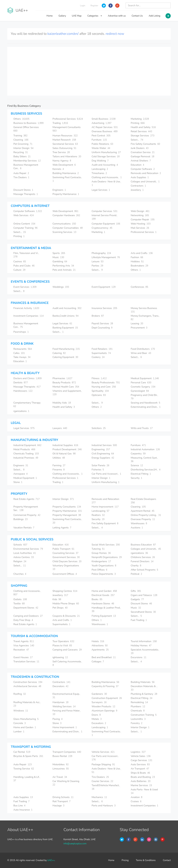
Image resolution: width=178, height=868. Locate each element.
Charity (136, 566)
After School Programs (144, 570)
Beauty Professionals (106, 383)
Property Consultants (67, 507)
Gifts (136, 591)
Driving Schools (63, 797)
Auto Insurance (23, 810)
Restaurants (23, 349)
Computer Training (25, 228)
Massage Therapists (26, 194)
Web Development (64, 165)
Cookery (98, 357)
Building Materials (143, 682)
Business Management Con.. (26, 325)
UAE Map (77, 16)
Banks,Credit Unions (65, 316)
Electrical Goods (103, 595)
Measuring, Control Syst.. (145, 460)
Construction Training (144, 715)
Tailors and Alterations (67, 156)
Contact (167, 860)
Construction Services (28, 682)
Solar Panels (100, 465)
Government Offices (65, 574)
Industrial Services (104, 445)
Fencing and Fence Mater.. (67, 712)
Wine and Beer (141, 353)
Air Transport (140, 769)
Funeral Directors (142, 561)
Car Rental (22, 752)
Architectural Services (27, 686)
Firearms (59, 470)
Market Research (64, 140)
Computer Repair (143, 220)
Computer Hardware (66, 215)
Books (97, 599)
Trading (60, 123)
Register (94, 6)
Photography (101, 253)
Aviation (137, 797)
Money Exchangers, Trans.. (145, 318)
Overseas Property (143, 519)
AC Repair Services (105, 127)
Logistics (138, 752)
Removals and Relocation (146, 173)
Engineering (101, 449)
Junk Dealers (140, 148)
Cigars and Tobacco (144, 595)
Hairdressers (23, 391)
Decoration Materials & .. (144, 688)
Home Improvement (105, 507)
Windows (21, 711)
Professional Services (68, 119)
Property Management (67, 515)
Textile (19, 604)
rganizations (21, 411)
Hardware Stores (103, 604)
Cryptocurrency (102, 228)
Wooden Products (103, 706)
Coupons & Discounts (66, 616)
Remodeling (139, 702)
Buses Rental (62, 756)
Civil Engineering (103, 454)
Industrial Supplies (65, 445)
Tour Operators (63, 641)
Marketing (140, 119)
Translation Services (26, 662)
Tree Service (61, 152)
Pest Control (101, 136)
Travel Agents (24, 641)
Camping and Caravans (67, 650)
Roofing (20, 694)
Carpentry (138, 454)
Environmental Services (28, 549)
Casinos (20, 261)
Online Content (24, 224)
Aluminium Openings (104, 711)
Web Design (140, 211)
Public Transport (63, 549)
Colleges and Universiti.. (145, 182)
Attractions (100, 646)
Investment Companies (29, 316)
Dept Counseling (102, 328)
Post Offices (99, 570)
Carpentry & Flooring (105, 686)
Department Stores (26, 608)
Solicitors (99, 428)
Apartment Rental (143, 511)
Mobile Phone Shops (66, 604)
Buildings (21, 519)
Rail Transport (61, 801)
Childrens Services (143, 557)
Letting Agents (62, 528)
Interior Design (23, 148)
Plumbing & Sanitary (144, 694)
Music (58, 257)
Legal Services (101, 190)
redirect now (115, 34)
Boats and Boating (143, 777)
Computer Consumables (68, 228)
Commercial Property (27, 515)
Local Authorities (25, 553)
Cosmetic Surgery (143, 387)
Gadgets (137, 599)
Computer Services (105, 211)
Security (136, 478)
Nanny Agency (62, 161)
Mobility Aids (62, 403)
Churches (20, 574)
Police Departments (104, 574)
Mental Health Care (66, 387)
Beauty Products (64, 383)
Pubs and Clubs (24, 266)
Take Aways (22, 357)
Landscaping (100, 169)
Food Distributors (143, 349)
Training (20, 136)
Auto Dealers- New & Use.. (107, 183)
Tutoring (98, 549)
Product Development (67, 449)
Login (83, 6)
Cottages (98, 662)
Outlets (20, 599)
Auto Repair (21, 173)
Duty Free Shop (23, 620)
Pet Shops (60, 608)
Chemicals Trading (26, 454)
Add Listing (154, 16)
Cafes (19, 353)
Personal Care (141, 383)
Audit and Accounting (105, 165)
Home (50, 16)
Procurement (139, 328)
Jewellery (137, 190)
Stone (18, 482)
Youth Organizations (104, 566)
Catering (59, 353)
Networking (140, 215)
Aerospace (20, 474)
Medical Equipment (145, 378)
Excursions (139, 657)
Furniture (99, 140)
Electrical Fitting (141, 474)
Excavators (99, 723)
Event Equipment (104, 287)
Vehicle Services (103, 752)
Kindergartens (101, 561)
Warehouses (139, 523)
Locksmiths (138, 719)
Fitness (99, 378)
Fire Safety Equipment (105, 523)
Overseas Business (105, 131)
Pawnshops (21, 332)
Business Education (143, 545)
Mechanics (99, 797)
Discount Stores (23, 190)
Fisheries (98, 470)
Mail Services (140, 228)
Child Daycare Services (67, 561)
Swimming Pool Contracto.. (107, 733)
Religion (20, 561)
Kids (57, 599)
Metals (97, 719)
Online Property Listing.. (146, 515)
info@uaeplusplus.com (75, 844)
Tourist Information (144, 641)
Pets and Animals (64, 270)
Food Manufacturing (66, 349)
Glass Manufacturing (26, 719)
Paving (58, 719)
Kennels (58, 169)
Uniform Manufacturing (106, 152)
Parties (97, 266)
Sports (59, 253)
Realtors (98, 515)
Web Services (24, 215)
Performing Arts (63, 266)
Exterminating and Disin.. (146, 407)
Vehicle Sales (141, 756)
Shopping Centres (65, 591)
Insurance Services (104, 308)
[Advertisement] (89, 71)
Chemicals (138, 711)
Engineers (59, 190)
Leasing (137, 323)
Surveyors (99, 702)
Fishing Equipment (104, 616)
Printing (138, 123)
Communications (64, 224)
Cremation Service (143, 152)
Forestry (137, 723)
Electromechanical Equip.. (67, 696)
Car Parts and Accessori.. (106, 474)
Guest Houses (23, 657)
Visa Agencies (24, 646)
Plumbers (138, 706)
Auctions (137, 528)
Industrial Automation (145, 449)
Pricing (125, 860)
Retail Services (141, 131)
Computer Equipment (106, 224)
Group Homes (101, 553)
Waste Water (101, 148)
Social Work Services (106, 545)
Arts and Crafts (142, 253)
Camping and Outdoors (28, 616)
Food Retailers (102, 349)
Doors (96, 715)
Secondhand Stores (143, 612)
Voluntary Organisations (66, 567)
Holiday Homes (141, 646)
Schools (20, 545)
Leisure (98, 261)
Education (137, 165)
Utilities (59, 458)
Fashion (137, 257)
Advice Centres (24, 557)
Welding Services (64, 706)
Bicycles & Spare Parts (28, 756)
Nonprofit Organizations (107, 557)
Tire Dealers (21, 177)
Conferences (139, 287)
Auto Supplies (140, 177)
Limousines (61, 769)
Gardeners (99, 694)
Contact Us (137, 16)
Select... (137, 140)
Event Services (25, 287)
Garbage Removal (142, 156)
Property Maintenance (66, 194)
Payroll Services (102, 323)
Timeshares (99, 173)
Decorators (60, 686)
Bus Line (19, 806)
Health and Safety (143, 127)
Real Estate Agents (27, 499)
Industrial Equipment (27, 445)
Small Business (104, 119)
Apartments (100, 650)
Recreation (21, 650)
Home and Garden (104, 591)
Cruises (136, 801)
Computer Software (143, 169)
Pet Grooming (23, 144)
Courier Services (102, 781)
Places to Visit (62, 646)
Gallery (62, 16)
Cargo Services (141, 760)
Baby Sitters (22, 156)
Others (21, 119)
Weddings (61, 287)
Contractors (138, 186)
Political (136, 574)
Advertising (102, 123)
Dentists (21, 383)
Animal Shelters (141, 161)
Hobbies (137, 261)
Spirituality (100, 391)
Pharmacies (62, 378)
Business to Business (29, 123)
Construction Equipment (107, 698)
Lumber (19, 732)
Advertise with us (117, 16)
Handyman (60, 702)
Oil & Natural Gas (64, 454)
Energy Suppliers (103, 458)
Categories (95, 16)
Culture (19, 270)
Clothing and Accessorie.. (107, 177)
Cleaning (21, 140)
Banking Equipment (65, 328)
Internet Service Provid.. (105, 217)
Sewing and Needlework (145, 403)
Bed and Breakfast (104, 657)
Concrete (20, 723)
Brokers (98, 316)
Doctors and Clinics (27, 378)
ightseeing (60, 657)
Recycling (21, 152)
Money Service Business (144, 310)
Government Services (66, 557)
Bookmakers (139, 266)
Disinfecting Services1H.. (146, 470)
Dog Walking (100, 161)
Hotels (98, 641)
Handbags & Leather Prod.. (107, 609)
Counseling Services (65, 553)
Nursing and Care (104, 387)
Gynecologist (140, 391)
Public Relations (102, 144)
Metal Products (24, 449)
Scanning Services (64, 232)
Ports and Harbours (104, 806)
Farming (59, 465)
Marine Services (141, 785)
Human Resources (65, 136)
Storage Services (143, 136)
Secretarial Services (65, 144)
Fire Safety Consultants (145, 144)
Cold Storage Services (106, 156)
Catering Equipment (65, 357)
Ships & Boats (140, 773)
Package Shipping (103, 764)
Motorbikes (61, 764)
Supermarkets (101, 353)
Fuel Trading (139, 620)
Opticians (99, 395)
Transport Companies (67, 752)
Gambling (60, 261)
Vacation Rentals (24, 528)
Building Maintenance (66, 173)
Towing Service (24, 769)
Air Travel (60, 777)
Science (137, 465)
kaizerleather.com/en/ (63, 34)
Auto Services (140, 764)
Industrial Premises (26, 458)
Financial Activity (26, 308)
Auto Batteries (141, 781)
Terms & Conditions (146, 860)
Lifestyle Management (106, 257)
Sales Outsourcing (64, 148)
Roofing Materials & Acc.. (27, 704)
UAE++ (51, 860)
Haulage (58, 806)
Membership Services (27, 161)
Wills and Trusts (142, 428)
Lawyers (60, 428)
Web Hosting (141, 224)
